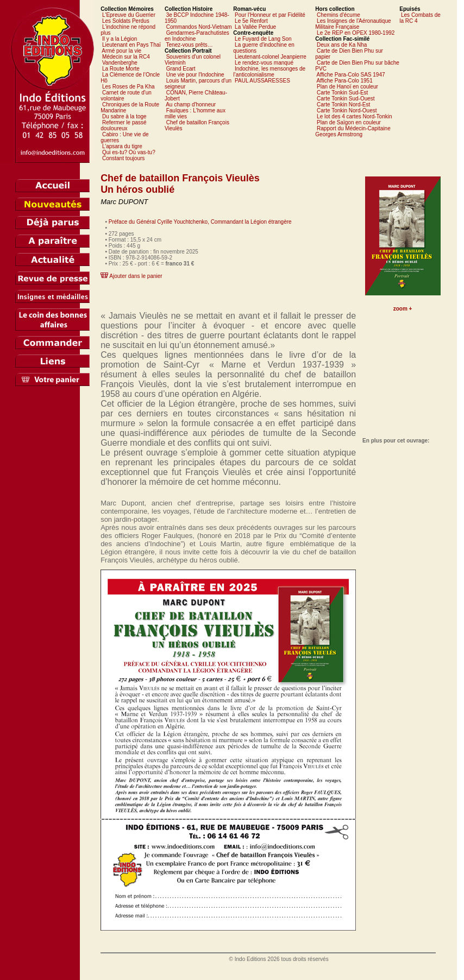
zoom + (403, 309)
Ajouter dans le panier (136, 276)
